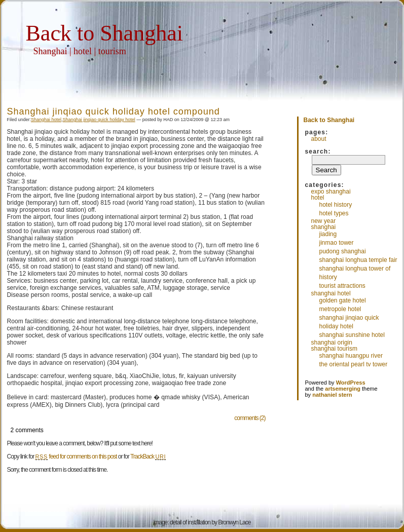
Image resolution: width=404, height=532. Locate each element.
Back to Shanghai (104, 33)
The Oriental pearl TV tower (354, 364)
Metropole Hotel (340, 309)
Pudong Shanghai (343, 251)
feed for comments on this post (76, 457)
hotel (318, 198)
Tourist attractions (342, 286)
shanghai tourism (334, 349)
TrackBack (148, 457)
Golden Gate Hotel (343, 300)
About (319, 139)
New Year (324, 221)
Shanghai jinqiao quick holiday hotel (99, 120)
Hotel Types (334, 213)
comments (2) (250, 418)
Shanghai (324, 227)
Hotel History (336, 205)
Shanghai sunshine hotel (352, 335)
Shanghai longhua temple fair (358, 260)
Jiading (328, 234)
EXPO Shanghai (331, 192)
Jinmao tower (337, 243)
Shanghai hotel (46, 120)
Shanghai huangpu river (351, 356)
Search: (318, 151)
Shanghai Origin (332, 343)
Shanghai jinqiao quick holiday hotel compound (114, 111)
